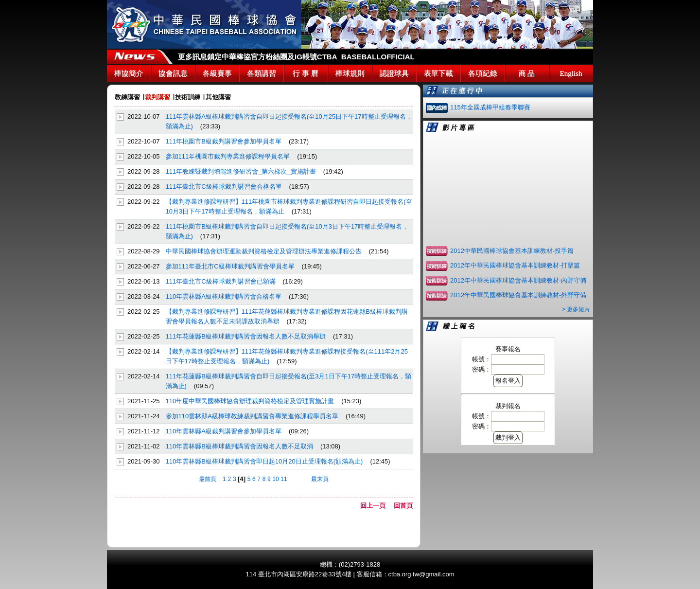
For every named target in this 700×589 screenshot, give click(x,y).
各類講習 (262, 73)
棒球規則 (350, 73)
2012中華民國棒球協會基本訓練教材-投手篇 (512, 251)
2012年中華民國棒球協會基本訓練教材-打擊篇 (515, 265)
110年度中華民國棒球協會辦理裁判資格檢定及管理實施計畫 (250, 401)
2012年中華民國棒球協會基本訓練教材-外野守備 (518, 295)
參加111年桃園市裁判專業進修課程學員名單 (228, 156)
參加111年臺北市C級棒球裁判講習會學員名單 (230, 266)
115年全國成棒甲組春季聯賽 (490, 107)
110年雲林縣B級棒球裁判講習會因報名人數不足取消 (239, 446)
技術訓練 (188, 97)
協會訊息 (173, 73)
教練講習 (127, 97)
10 (275, 479)
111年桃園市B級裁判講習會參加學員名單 (224, 141)
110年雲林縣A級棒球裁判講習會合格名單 (224, 296)
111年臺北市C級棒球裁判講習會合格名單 (224, 187)
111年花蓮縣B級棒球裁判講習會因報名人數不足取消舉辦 (246, 336)
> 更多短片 (576, 309)
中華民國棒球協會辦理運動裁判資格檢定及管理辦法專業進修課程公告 (264, 251)
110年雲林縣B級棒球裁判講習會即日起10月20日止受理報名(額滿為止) (264, 461)
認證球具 (394, 73)
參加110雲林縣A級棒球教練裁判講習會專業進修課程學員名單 (252, 416)
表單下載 (438, 73)
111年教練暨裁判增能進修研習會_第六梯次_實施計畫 (241, 171)
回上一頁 (376, 506)
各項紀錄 (483, 73)
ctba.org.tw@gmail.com (421, 574)
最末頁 (320, 479)
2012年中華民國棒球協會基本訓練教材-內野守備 (518, 280)
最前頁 (208, 479)
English (571, 73)
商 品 (527, 73)
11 (284, 479)
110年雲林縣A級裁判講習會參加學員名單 (224, 431)
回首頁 (403, 506)
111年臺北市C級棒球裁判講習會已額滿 (221, 281)
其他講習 (218, 97)
